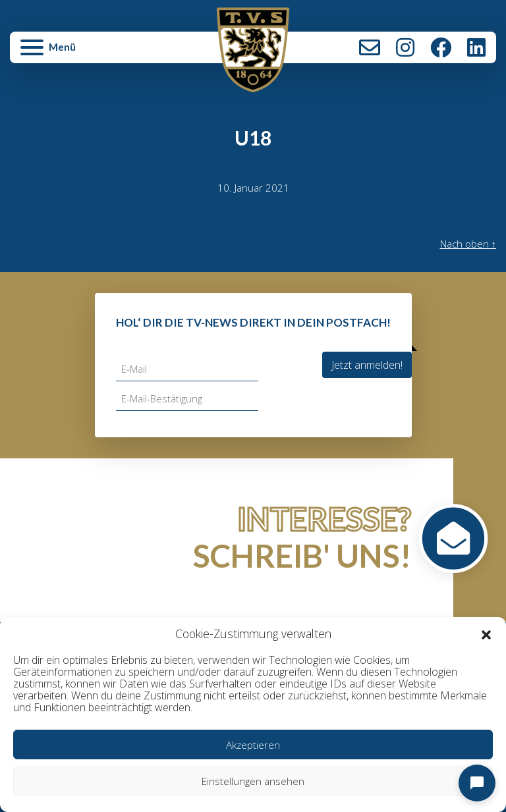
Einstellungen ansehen (253, 781)
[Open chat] (477, 783)
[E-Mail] (187, 369)
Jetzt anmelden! (367, 365)
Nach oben (468, 244)
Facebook (441, 47)
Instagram (405, 47)
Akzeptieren (253, 745)
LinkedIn (476, 47)
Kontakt (370, 47)
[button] (486, 634)
